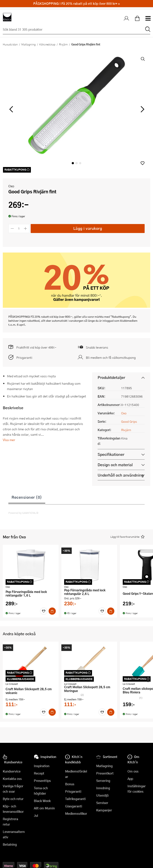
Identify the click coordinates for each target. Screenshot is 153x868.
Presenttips (42, 781)
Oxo (11, 186)
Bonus (70, 784)
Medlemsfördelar (76, 774)
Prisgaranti (24, 357)
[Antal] (19, 229)
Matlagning (28, 44)
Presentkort (105, 773)
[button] (143, 163)
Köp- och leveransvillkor (13, 809)
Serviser (102, 803)
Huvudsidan (10, 44)
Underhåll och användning (121, 475)
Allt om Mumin (44, 808)
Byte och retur (13, 799)
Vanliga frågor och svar (13, 789)
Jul (36, 815)
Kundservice (12, 771)
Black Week (42, 801)
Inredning (103, 788)
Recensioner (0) (27, 497)
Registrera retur (10, 822)
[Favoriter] (44, 611)
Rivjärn (63, 44)
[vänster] (11, 109)
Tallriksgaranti (75, 799)
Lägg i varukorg (88, 228)
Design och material (115, 465)
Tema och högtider (41, 791)
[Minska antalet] (12, 229)
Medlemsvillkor (76, 813)
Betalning (10, 844)
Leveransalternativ (14, 834)
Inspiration (42, 766)
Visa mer (9, 440)
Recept (39, 773)
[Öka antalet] (26, 229)
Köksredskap (47, 44)
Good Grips (129, 421)
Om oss (133, 771)
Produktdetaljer (111, 377)
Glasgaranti (74, 806)
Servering (103, 781)
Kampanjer (104, 810)
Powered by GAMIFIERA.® (23, 513)
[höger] (142, 109)
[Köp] (52, 611)
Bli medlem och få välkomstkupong (111, 357)
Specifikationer (111, 454)
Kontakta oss (12, 779)
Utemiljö (102, 795)
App (130, 779)
